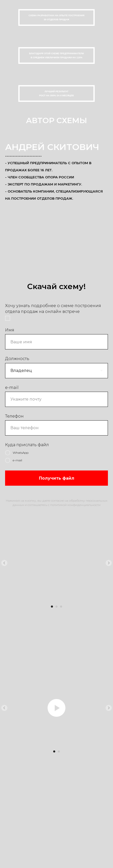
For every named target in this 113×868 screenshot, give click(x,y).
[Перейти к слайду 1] (52, 607)
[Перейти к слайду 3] (61, 607)
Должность (17, 359)
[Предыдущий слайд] (4, 563)
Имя (10, 330)
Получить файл (57, 478)
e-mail (12, 388)
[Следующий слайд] (109, 563)
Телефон (14, 416)
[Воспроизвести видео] (56, 708)
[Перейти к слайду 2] (56, 607)
